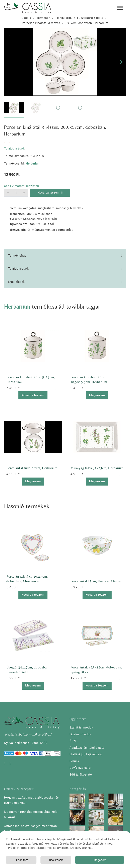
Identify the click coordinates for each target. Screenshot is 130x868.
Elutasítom (21, 860)
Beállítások (56, 860)
